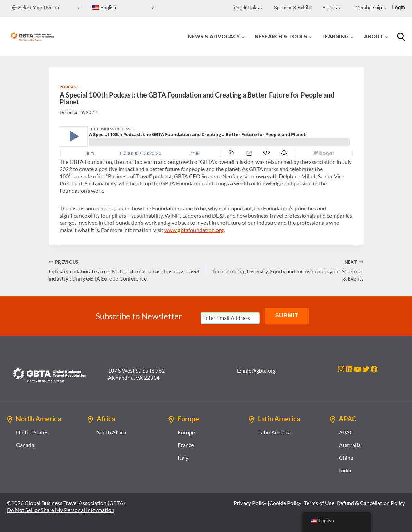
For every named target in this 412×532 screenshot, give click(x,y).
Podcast (69, 87)
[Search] (401, 37)
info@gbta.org (259, 370)
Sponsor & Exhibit (293, 8)
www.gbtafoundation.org (194, 230)
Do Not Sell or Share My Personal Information (61, 510)
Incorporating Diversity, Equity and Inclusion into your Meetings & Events (288, 270)
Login (398, 7)
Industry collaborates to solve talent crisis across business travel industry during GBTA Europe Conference (125, 270)
